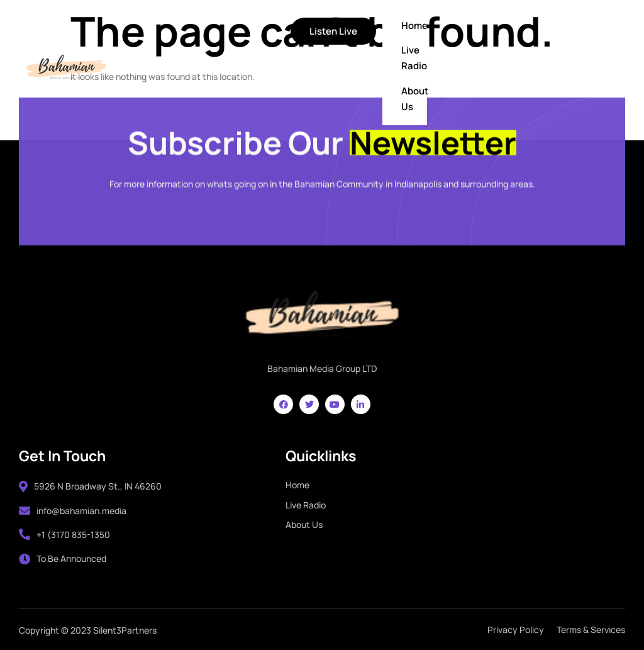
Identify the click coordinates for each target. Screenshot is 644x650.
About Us (415, 99)
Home (414, 25)
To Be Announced (63, 558)
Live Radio (414, 58)
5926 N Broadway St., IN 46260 (90, 486)
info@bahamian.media (73, 511)
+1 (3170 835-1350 (64, 535)
